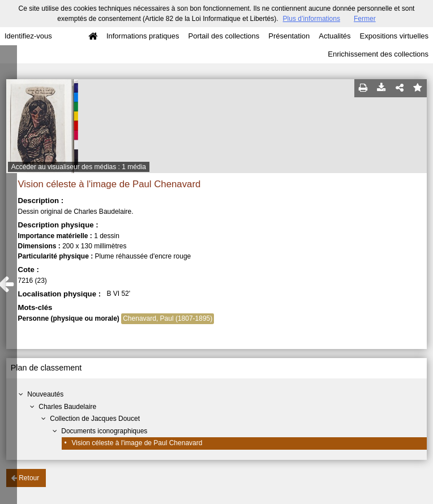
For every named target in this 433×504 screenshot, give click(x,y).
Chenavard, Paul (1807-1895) (168, 318)
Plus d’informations (312, 19)
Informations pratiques (143, 36)
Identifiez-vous (28, 36)
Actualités (335, 36)
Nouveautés (45, 394)
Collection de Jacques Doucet (95, 419)
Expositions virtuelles (394, 36)
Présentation (289, 36)
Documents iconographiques (104, 431)
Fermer (365, 19)
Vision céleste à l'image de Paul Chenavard (137, 443)
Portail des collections (224, 36)
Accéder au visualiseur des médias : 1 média (79, 167)
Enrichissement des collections (378, 54)
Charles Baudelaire (67, 407)
